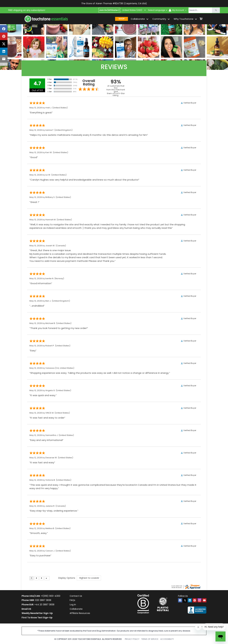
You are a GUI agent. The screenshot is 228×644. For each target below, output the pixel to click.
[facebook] (180, 600)
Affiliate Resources (80, 613)
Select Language (157, 10)
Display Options (67, 578)
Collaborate (76, 609)
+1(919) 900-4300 (51, 596)
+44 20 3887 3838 (44, 605)
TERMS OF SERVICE (150, 639)
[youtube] (204, 600)
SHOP (122, 19)
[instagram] (199, 600)
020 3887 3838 (43, 600)
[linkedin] (190, 600)
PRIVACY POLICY (132, 639)
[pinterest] (195, 600)
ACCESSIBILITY (167, 639)
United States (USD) (134, 10)
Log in (73, 605)
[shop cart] (201, 19)
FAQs (72, 600)
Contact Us (76, 596)
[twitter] (185, 600)
